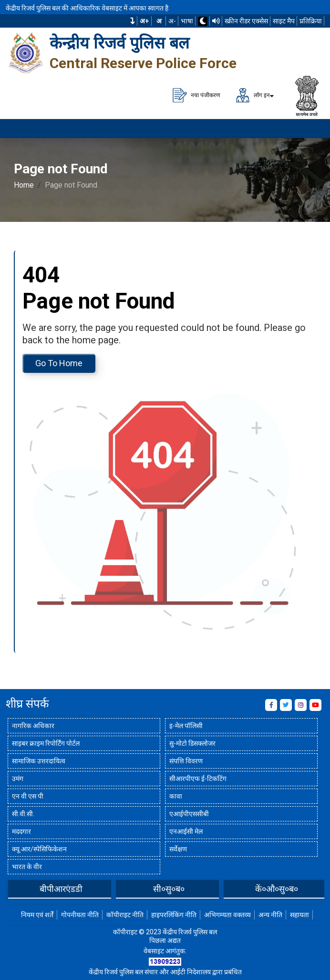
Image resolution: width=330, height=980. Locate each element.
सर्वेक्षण (178, 849)
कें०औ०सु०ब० (277, 889)
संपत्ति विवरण (186, 761)
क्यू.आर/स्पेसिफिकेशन (39, 849)
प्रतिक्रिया (311, 21)
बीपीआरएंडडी (61, 889)
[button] (133, 21)
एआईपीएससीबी (189, 814)
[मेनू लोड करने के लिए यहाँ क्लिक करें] (311, 129)
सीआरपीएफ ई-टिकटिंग (198, 779)
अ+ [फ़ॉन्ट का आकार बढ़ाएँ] (144, 21)
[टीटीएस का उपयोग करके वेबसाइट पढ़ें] (216, 21)
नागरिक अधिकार (33, 726)
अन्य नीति (270, 915)
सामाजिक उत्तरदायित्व (39, 761)
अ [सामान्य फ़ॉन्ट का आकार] (159, 21)
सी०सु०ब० (169, 889)
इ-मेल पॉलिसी (186, 726)
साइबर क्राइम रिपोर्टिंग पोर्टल (46, 743)
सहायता (299, 915)
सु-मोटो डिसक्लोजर (192, 743)
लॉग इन (253, 95)
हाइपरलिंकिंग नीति (174, 915)
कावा (176, 796)
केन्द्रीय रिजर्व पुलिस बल (119, 43)
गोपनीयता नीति (80, 915)
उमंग (18, 779)
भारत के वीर (27, 867)
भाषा (187, 21)
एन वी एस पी (28, 796)
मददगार (21, 831)
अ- (172, 21)
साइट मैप (284, 21)
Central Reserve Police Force (143, 63)
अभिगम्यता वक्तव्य (227, 915)
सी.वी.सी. (23, 814)
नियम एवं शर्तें (37, 915)
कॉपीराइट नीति (125, 915)
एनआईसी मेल (186, 831)
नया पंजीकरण (196, 95)
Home (24, 185)
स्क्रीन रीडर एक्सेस (246, 21)
